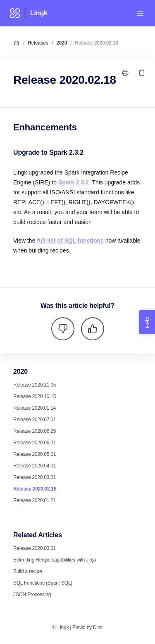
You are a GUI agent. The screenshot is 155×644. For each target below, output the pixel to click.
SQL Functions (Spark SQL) (43, 583)
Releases (38, 43)
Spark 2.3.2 (74, 182)
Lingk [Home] (39, 13)
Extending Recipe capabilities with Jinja (55, 560)
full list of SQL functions (70, 241)
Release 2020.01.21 (35, 500)
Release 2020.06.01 (35, 443)
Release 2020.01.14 (35, 408)
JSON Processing (32, 594)
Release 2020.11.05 (35, 385)
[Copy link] (142, 73)
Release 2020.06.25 (35, 431)
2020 (62, 43)
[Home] (15, 13)
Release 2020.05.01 (35, 454)
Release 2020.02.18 (96, 43)
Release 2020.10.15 (35, 396)
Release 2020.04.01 (35, 466)
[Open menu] (140, 13)
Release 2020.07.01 (35, 420)
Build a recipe (27, 571)
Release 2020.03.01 (35, 477)
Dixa (98, 627)
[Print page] (125, 73)
